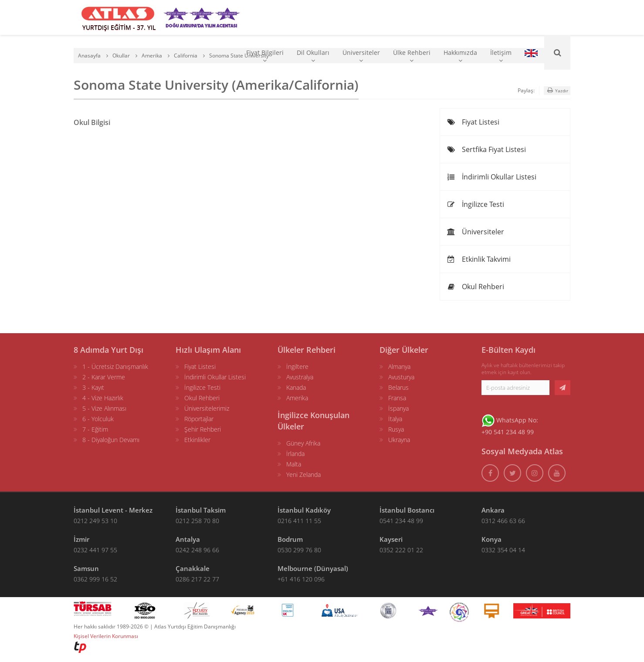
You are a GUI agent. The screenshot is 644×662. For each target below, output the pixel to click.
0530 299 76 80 (299, 550)
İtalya (395, 419)
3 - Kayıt (93, 387)
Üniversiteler (361, 56)
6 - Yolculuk (98, 419)
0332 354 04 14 (503, 550)
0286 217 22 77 (197, 579)
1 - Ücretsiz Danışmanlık (115, 366)
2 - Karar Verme (104, 377)
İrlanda (295, 454)
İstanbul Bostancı (407, 510)
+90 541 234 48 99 (508, 432)
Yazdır (557, 90)
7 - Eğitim (95, 429)
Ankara (493, 510)
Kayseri (391, 539)
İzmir (81, 539)
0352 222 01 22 (401, 550)
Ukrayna (399, 440)
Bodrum (290, 539)
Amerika (297, 398)
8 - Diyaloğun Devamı (111, 440)
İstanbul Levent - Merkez (113, 510)
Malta (294, 464)
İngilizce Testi (475, 204)
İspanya (398, 408)
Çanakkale (193, 568)
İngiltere (297, 366)
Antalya (188, 539)
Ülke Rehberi (412, 56)
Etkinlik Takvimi (479, 259)
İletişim (501, 56)
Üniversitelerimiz (207, 408)
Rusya (396, 429)
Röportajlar (199, 419)
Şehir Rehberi (203, 429)
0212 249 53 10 (95, 521)
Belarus (398, 387)
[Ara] (557, 52)
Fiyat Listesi (473, 122)
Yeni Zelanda (303, 475)
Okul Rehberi (475, 287)
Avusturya (401, 377)
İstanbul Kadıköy (304, 510)
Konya (491, 539)
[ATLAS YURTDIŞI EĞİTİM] (118, 17)
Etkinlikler (197, 440)
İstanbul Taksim (201, 510)
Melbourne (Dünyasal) (313, 568)
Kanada (296, 387)
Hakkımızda (460, 56)
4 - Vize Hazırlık (103, 398)
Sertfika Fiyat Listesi (486, 149)
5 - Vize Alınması (104, 408)
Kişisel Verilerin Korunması (106, 636)
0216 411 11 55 (299, 521)
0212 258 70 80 (197, 521)
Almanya (399, 366)
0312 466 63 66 (503, 521)
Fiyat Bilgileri (265, 56)
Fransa (397, 398)
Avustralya (300, 377)
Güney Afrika (303, 443)
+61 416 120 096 (301, 579)
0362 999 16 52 (95, 579)
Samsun (86, 568)
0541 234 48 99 (401, 521)
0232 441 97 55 (95, 550)
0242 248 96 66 (197, 550)
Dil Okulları (313, 56)
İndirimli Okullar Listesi (491, 177)
